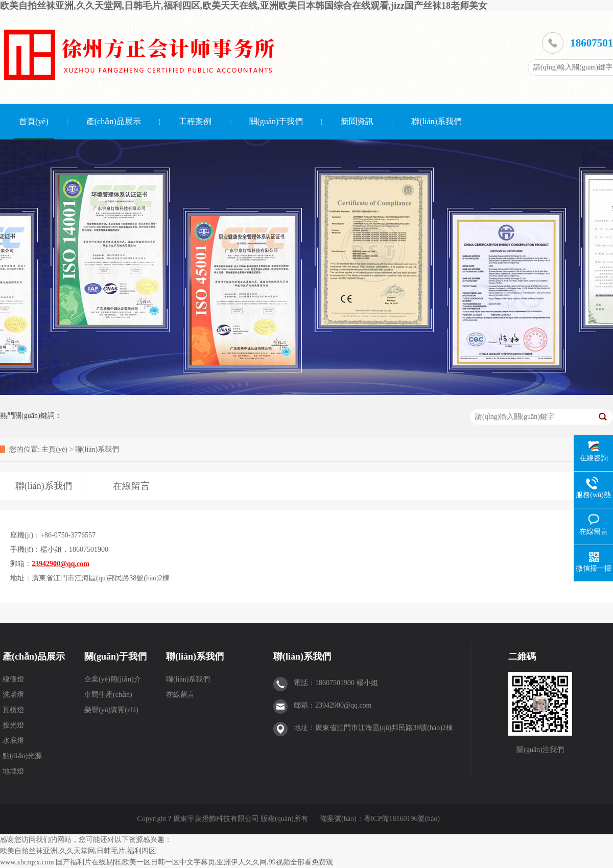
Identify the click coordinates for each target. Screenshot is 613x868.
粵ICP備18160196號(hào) (402, 819)
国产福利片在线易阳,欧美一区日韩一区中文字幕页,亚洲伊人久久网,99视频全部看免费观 (194, 862)
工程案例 (195, 121)
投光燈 (13, 725)
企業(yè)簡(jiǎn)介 (113, 679)
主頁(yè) (54, 449)
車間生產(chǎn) (108, 695)
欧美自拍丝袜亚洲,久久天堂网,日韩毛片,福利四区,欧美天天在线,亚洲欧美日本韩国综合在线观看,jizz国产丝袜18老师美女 (244, 6)
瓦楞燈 (13, 710)
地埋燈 (13, 771)
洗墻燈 (13, 695)
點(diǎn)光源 (22, 756)
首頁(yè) (34, 121)
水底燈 (13, 741)
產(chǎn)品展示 (114, 121)
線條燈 (13, 679)
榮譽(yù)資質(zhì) (111, 710)
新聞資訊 (357, 121)
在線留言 (180, 695)
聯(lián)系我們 (437, 121)
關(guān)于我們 (276, 121)
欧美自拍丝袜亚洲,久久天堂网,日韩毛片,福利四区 (78, 851)
